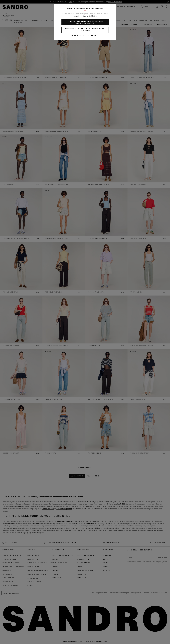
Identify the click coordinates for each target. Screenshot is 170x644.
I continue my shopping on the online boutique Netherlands (85, 30)
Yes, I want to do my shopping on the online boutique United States (85, 22)
